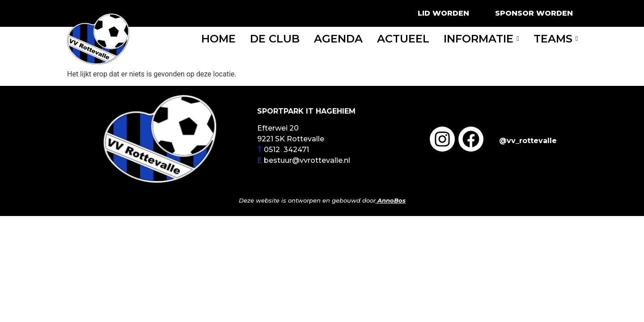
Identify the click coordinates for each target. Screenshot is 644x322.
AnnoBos (392, 200)
